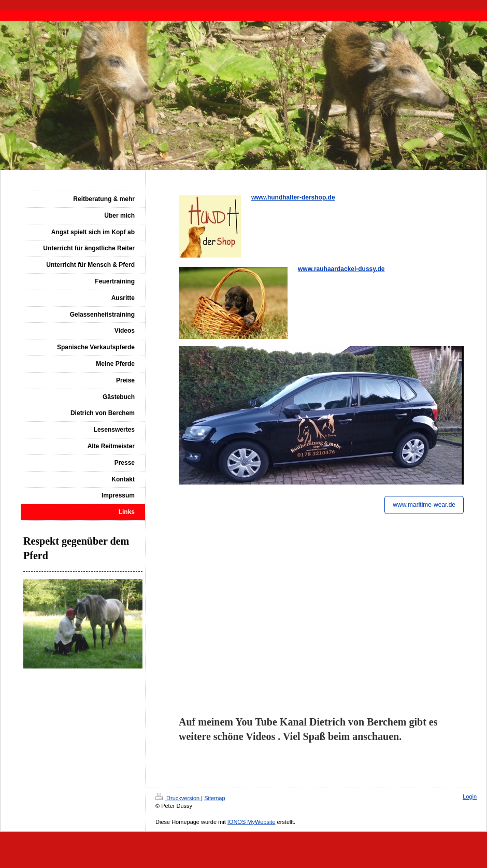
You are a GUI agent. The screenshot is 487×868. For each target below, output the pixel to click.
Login (470, 796)
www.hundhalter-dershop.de (293, 197)
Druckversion (178, 798)
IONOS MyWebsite (252, 822)
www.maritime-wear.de (424, 505)
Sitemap (214, 798)
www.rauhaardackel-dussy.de (341, 269)
